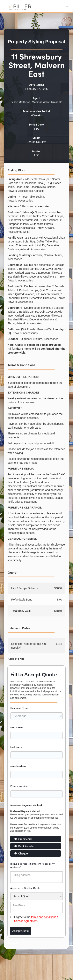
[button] (67, 6)
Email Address (18, 766)
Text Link (13, 942)
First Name (16, 727)
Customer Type (19, 708)
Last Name (16, 747)
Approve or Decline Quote (25, 888)
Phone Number (19, 786)
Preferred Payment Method (26, 805)
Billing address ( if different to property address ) (33, 865)
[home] (20, 6)
